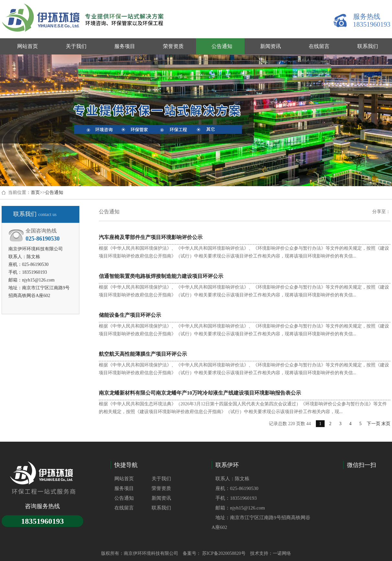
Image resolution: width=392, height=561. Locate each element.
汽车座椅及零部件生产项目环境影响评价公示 (151, 237)
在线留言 (124, 508)
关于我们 (161, 479)
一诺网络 (282, 553)
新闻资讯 (161, 498)
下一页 (374, 424)
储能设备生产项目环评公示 (130, 315)
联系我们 (161, 508)
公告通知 (54, 192)
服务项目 (124, 488)
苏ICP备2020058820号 (223, 553)
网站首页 (124, 479)
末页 (386, 424)
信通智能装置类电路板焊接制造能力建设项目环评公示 (161, 276)
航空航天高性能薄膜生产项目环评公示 (143, 354)
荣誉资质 (161, 488)
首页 (35, 192)
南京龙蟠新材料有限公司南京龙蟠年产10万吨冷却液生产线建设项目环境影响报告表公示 (200, 393)
